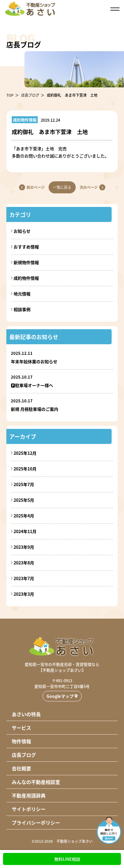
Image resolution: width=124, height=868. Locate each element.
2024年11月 (25, 531)
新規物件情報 (26, 262)
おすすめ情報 (26, 247)
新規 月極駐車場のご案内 (35, 409)
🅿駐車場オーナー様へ (32, 385)
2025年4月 (24, 516)
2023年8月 (24, 563)
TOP (10, 95)
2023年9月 (24, 547)
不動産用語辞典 (29, 795)
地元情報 (22, 294)
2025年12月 (25, 453)
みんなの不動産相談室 (36, 782)
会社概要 (21, 768)
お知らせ (22, 231)
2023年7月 (24, 578)
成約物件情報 (26, 278)
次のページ (89, 187)
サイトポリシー (29, 809)
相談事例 (22, 309)
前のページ (36, 187)
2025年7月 (24, 484)
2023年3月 (24, 594)
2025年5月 (24, 500)
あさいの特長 (26, 714)
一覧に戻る (62, 187)
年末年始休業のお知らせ (34, 361)
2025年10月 (25, 469)
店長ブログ (30, 95)
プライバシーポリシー (36, 823)
